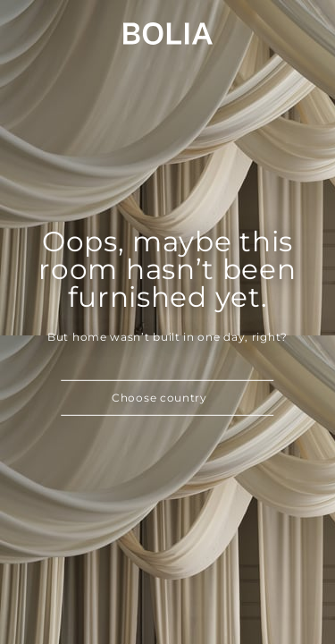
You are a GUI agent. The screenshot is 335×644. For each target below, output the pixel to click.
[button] (168, 398)
